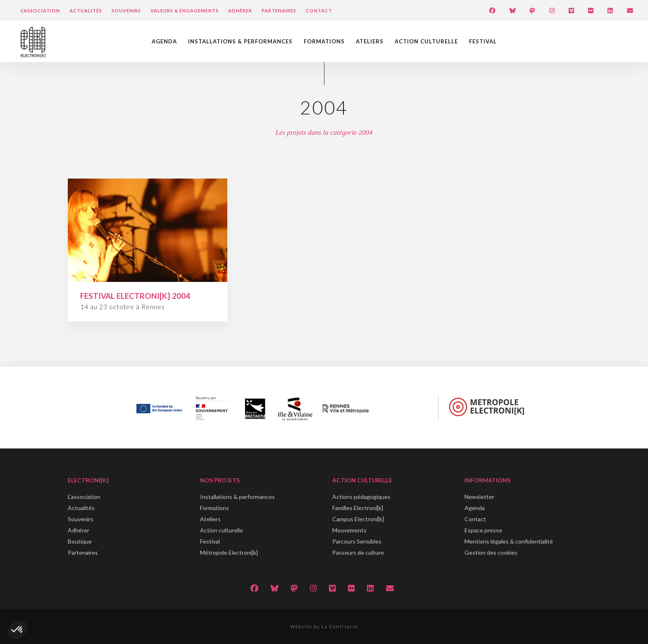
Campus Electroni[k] (358, 519)
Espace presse (483, 530)
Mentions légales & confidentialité (509, 541)
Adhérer (240, 11)
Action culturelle (426, 41)
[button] (17, 630)
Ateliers (370, 41)
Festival (483, 41)
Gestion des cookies (491, 552)
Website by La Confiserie (324, 626)
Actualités (86, 11)
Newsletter (479, 497)
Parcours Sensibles (357, 541)
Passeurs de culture (358, 552)
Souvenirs (126, 11)
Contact (319, 11)
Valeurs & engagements (185, 11)
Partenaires (279, 11)
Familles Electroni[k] (358, 508)
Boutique (80, 541)
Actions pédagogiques (361, 497)
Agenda (164, 41)
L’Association (40, 11)
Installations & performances (240, 41)
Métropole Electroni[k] (229, 552)
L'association (84, 497)
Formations (324, 41)
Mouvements (349, 530)
